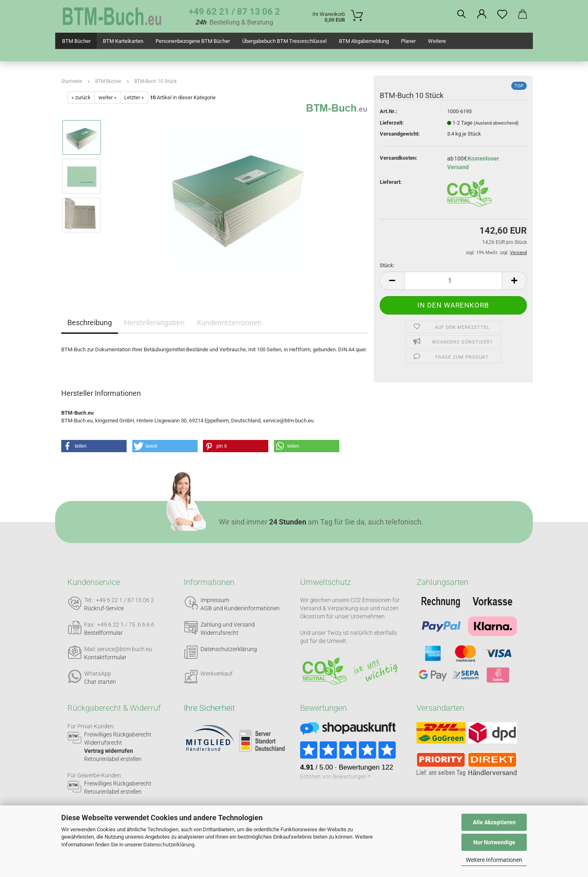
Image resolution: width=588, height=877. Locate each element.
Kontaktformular (105, 657)
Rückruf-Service (104, 608)
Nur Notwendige (494, 842)
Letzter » (134, 97)
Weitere (437, 41)
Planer (408, 41)
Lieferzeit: (392, 123)
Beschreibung (90, 322)
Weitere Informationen (494, 860)
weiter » (107, 97)
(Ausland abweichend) (496, 123)
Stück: (387, 265)
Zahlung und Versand (228, 625)
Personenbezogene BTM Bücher (193, 41)
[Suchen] (461, 14)
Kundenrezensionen (229, 322)
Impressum (215, 600)
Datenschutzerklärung (169, 845)
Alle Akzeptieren (494, 822)
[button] (482, 14)
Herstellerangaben (154, 322)
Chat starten (100, 682)
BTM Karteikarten (123, 41)
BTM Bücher (76, 41)
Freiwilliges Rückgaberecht (118, 734)
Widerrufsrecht (219, 633)
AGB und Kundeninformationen (240, 608)
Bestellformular (104, 633)
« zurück (81, 97)
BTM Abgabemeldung (364, 41)
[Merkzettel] (502, 14)
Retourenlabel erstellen (113, 759)
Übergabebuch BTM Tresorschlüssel (284, 41)
